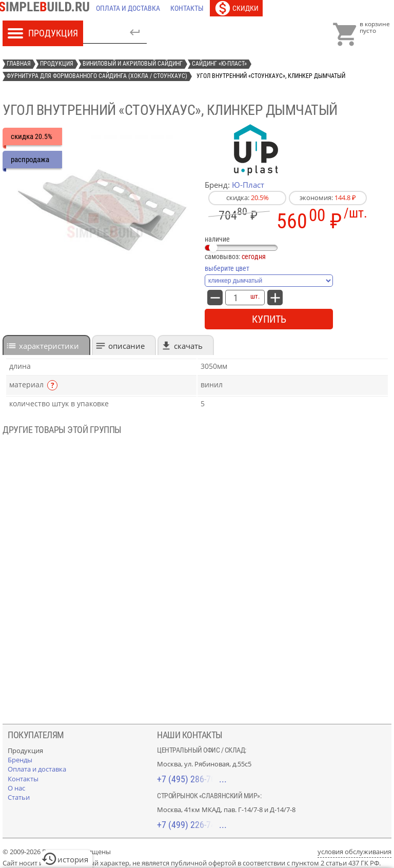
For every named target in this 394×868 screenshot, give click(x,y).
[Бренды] (20, 760)
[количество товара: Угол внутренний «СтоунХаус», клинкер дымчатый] (235, 298)
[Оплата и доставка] (128, 8)
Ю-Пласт (248, 185)
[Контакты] (187, 8)
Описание (126, 346)
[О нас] (16, 788)
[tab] (46, 345)
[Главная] (47, 8)
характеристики (49, 346)
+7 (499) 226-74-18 (192, 825)
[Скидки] (236, 8)
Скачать (188, 346)
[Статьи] (19, 797)
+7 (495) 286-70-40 (192, 779)
